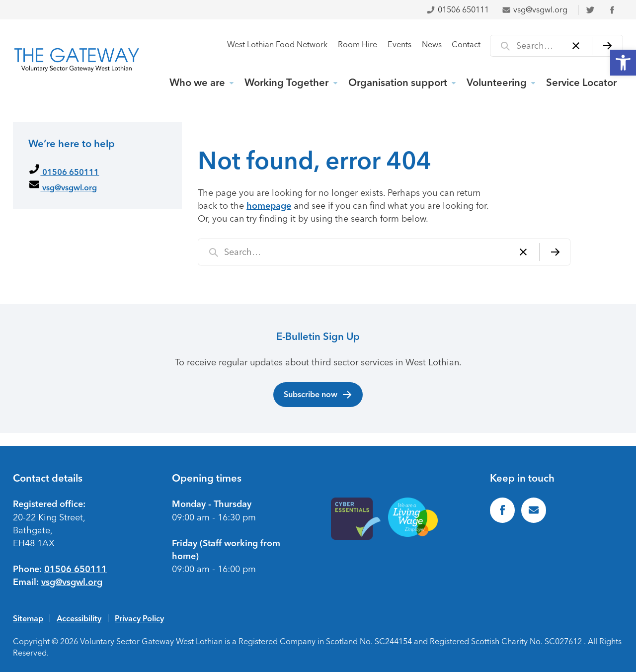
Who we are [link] (197, 83)
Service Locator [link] (581, 83)
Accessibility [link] (79, 618)
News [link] (432, 44)
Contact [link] (466, 44)
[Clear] (576, 46)
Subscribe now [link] (318, 395)
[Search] (607, 46)
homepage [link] (269, 206)
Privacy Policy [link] (139, 618)
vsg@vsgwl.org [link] (535, 10)
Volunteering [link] (497, 83)
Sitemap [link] (28, 618)
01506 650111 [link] (458, 10)
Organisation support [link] (398, 83)
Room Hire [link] (358, 44)
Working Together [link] (286, 83)
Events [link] (399, 44)
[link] (623, 63)
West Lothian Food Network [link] (277, 44)
